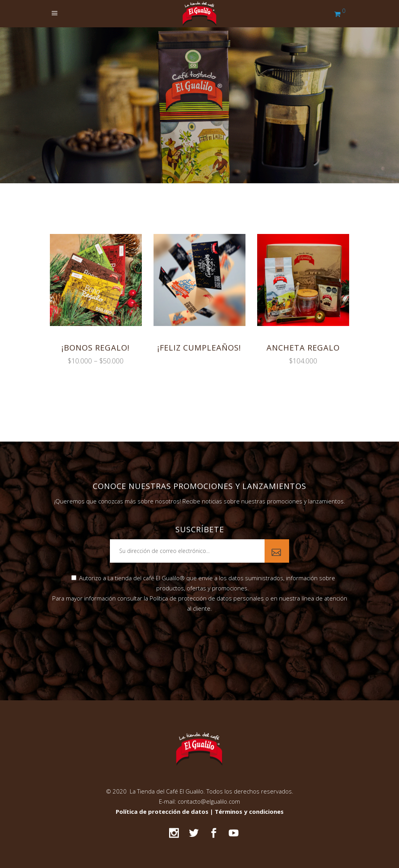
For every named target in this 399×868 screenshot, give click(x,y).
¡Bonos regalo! (96, 348)
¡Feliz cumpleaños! (199, 348)
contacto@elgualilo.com (209, 801)
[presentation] (199, 639)
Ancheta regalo (303, 348)
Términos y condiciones (249, 811)
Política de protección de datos (163, 811)
